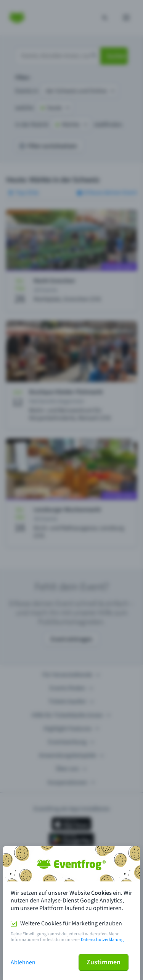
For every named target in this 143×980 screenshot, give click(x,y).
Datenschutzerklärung (102, 940)
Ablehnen (23, 962)
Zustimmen (104, 962)
